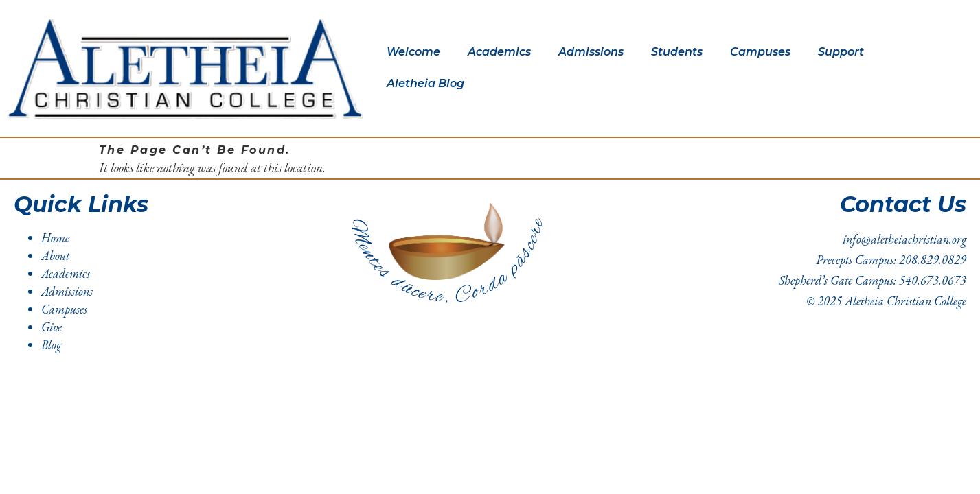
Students (677, 52)
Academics (499, 52)
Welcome (413, 52)
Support (841, 52)
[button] (417, 52)
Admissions (591, 52)
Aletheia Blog (425, 83)
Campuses (760, 52)
